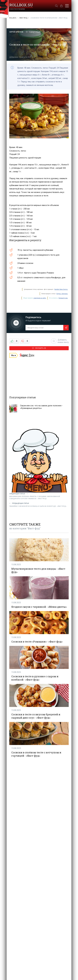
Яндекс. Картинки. (62, 294)
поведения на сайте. (40, 298)
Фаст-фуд (23, 18)
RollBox (13, 18)
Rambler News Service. (61, 289)
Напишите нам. (63, 298)
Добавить (60, 341)
